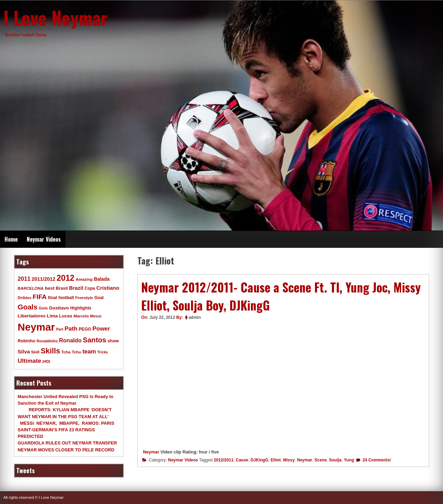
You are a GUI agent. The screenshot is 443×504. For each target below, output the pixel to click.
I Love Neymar (56, 17)
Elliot (276, 460)
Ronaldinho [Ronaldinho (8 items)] (47, 341)
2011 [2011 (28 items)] (24, 279)
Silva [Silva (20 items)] (24, 352)
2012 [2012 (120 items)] (65, 278)
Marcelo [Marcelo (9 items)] (81, 316)
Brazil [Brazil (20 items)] (76, 288)
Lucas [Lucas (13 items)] (65, 316)
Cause (242, 460)
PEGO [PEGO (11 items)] (85, 329)
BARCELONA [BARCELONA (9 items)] (31, 288)
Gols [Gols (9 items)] (43, 308)
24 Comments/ (376, 460)
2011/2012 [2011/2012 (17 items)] (43, 279)
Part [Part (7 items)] (60, 329)
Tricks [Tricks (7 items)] (103, 352)
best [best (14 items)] (49, 288)
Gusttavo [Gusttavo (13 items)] (59, 308)
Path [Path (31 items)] (71, 328)
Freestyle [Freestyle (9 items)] (84, 298)
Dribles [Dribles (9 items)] (25, 298)
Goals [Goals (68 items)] (28, 307)
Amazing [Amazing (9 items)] (84, 279)
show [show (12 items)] (113, 341)
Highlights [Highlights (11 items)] (81, 308)
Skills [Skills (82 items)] (51, 351)
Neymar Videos (44, 239)
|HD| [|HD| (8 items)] (46, 361)
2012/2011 (224, 460)
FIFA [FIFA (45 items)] (40, 297)
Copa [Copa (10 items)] (90, 288)
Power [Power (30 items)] (101, 329)
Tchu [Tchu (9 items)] (76, 352)
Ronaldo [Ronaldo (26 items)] (70, 340)
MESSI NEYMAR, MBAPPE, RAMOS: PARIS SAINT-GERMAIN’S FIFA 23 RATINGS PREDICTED (66, 430)
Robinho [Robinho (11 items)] (26, 341)
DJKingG (259, 460)
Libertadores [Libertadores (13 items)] (32, 316)
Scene (321, 460)
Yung (349, 460)
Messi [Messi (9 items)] (96, 316)
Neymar (151, 452)
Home (11, 239)
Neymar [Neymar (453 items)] (36, 327)
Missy (289, 460)
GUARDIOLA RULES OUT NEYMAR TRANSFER (67, 443)
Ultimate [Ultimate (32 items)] (29, 361)
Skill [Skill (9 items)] (35, 352)
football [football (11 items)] (66, 298)
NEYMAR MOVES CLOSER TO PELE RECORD (66, 450)
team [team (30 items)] (89, 352)
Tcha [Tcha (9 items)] (66, 352)
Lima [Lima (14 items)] (52, 316)
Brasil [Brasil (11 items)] (62, 288)
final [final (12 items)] (52, 298)
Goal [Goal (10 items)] (99, 298)
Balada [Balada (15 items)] (102, 279)
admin (195, 317)
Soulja (335, 460)
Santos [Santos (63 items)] (94, 340)
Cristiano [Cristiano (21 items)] (108, 288)
